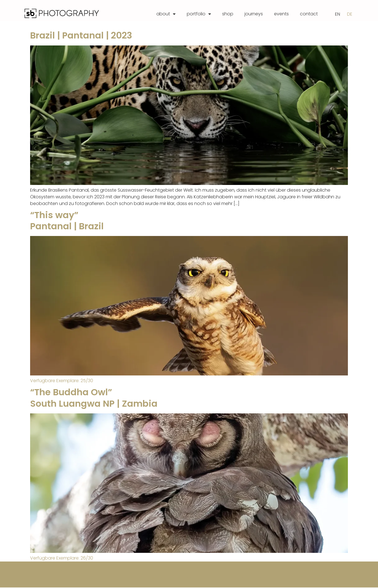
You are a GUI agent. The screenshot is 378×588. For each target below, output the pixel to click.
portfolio (199, 14)
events (281, 14)
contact (309, 14)
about (166, 14)
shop (228, 14)
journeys (254, 14)
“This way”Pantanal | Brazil (67, 221)
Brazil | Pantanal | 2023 (81, 36)
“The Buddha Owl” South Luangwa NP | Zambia (94, 398)
